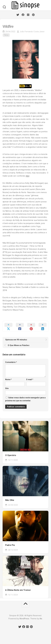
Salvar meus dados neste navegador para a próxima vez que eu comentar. (25, 399)
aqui (28, 176)
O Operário (11, 455)
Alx (41, 619)
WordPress (24, 619)
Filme (6, 35)
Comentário (11, 362)
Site (7, 388)
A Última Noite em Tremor (18, 590)
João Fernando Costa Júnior (32, 32)
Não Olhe (10, 500)
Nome (8, 379)
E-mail (30, 379)
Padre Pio (10, 545)
